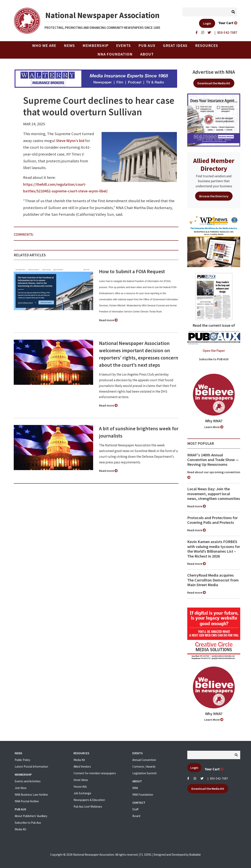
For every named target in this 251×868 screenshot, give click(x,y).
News (69, 45)
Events (123, 45)
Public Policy (22, 760)
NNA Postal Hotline (27, 801)
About (147, 54)
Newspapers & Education (89, 800)
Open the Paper (214, 351)
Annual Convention (144, 760)
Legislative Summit (145, 773)
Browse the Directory (214, 196)
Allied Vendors (82, 767)
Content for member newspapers (95, 773)
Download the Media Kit (214, 83)
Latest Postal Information (31, 767)
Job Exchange (82, 793)
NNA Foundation (115, 54)
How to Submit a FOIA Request (132, 271)
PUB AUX (147, 45)
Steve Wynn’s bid (70, 141)
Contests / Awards (144, 767)
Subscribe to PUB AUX (214, 359)
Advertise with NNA (214, 72)
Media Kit (20, 829)
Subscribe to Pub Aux (28, 823)
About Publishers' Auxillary (31, 816)
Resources (207, 45)
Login (207, 23)
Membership (95, 45)
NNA (135, 788)
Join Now (21, 788)
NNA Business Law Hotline (31, 795)
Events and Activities (28, 781)
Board (136, 816)
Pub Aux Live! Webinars (88, 807)
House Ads (80, 787)
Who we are (44, 45)
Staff (135, 809)
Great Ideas (175, 45)
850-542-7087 (219, 778)
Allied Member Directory (214, 165)
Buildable (195, 855)
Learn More (214, 427)
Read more (108, 320)
